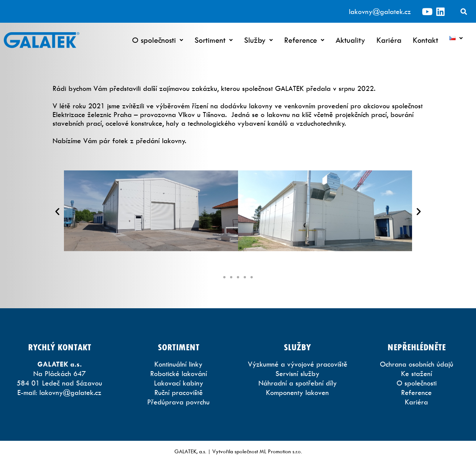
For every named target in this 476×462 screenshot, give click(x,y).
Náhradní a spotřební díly (298, 383)
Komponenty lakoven (297, 393)
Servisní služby (297, 374)
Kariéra (389, 40)
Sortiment (214, 40)
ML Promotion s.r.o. (281, 451)
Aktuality (350, 40)
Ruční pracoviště (179, 393)
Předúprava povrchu (178, 402)
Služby (258, 40)
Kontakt (425, 40)
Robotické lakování (179, 374)
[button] (57, 211)
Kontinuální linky (178, 364)
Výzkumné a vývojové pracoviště (298, 364)
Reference (304, 40)
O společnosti (158, 40)
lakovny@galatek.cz (380, 12)
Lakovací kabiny (179, 383)
